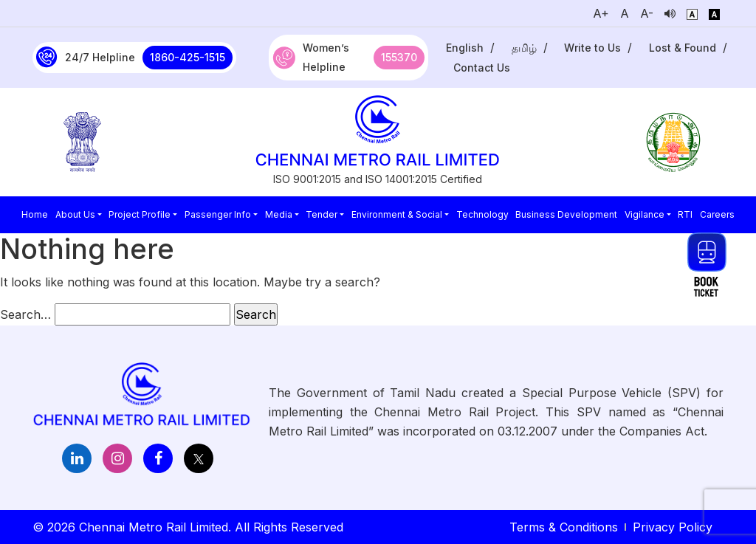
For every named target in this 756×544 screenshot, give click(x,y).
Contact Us (482, 68)
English (465, 48)
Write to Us (592, 48)
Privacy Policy (673, 527)
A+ (601, 13)
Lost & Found (683, 48)
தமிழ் (524, 48)
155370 (399, 57)
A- (647, 13)
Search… (25, 314)
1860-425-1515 (188, 57)
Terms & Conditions (564, 527)
